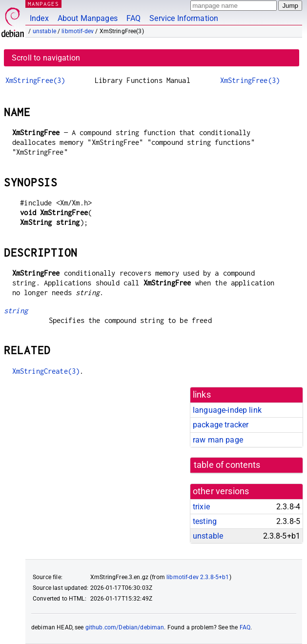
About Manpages (88, 18)
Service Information (184, 18)
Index (39, 18)
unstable (44, 31)
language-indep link (227, 410)
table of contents (227, 465)
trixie (201, 507)
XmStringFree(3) (35, 80)
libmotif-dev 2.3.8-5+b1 (198, 577)
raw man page (218, 440)
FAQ (133, 18)
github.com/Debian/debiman (125, 627)
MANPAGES (43, 4)
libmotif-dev (78, 31)
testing (205, 521)
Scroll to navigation (46, 58)
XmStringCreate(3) (46, 371)
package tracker (221, 425)
